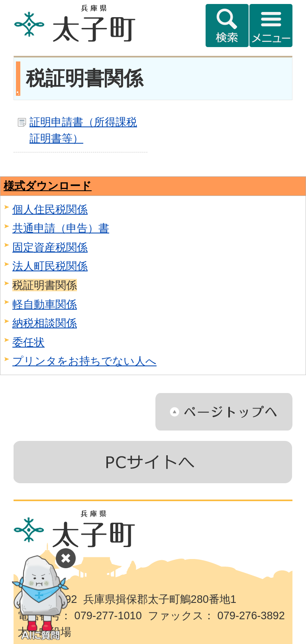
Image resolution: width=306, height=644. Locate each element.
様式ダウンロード (48, 186)
